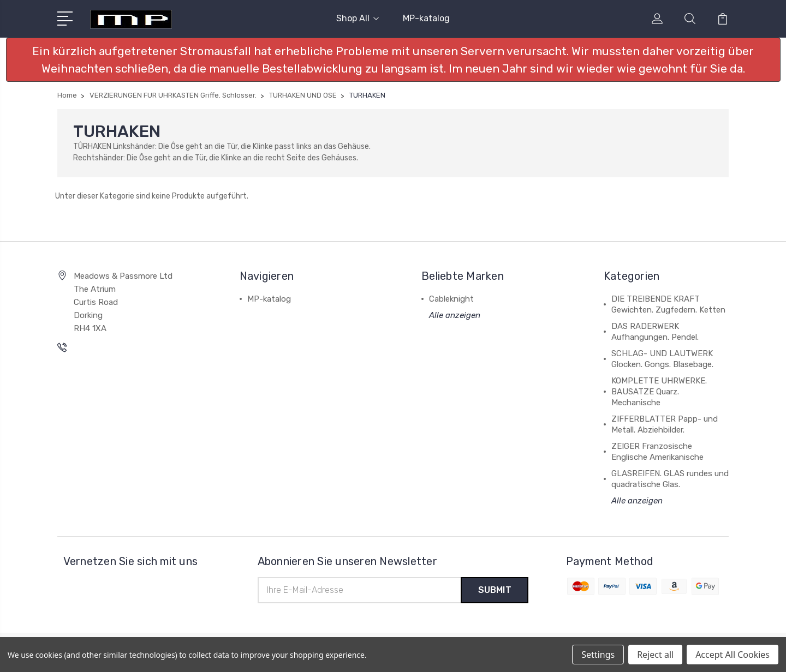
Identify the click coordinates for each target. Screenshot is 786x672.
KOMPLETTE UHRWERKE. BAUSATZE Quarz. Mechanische (659, 392)
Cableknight (451, 299)
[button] (393, 60)
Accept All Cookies (733, 655)
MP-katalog (426, 18)
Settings (598, 655)
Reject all (655, 655)
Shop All (358, 18)
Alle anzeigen (455, 315)
